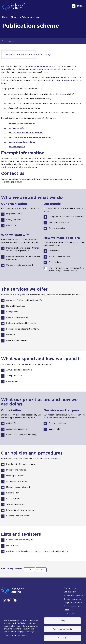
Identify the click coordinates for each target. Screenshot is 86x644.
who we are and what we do (22, 124)
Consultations (55, 262)
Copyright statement (73, 603)
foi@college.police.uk (12, 182)
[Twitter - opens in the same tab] (4, 600)
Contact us (11, 225)
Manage (62, 621)
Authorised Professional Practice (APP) (24, 300)
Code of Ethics (13, 423)
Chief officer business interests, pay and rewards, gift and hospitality (37, 551)
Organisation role (14, 214)
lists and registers (17, 147)
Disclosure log (13, 545)
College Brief (12, 312)
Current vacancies (57, 228)
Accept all (63, 638)
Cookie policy (22, 635)
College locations (14, 220)
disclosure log (52, 77)
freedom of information (64, 80)
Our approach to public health (20, 265)
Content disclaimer (72, 606)
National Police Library (17, 306)
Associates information (59, 222)
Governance (54, 251)
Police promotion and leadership (21, 323)
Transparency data (15, 376)
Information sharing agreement (20, 510)
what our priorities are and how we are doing (30, 137)
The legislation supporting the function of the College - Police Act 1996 (66, 270)
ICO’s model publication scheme (37, 66)
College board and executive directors (66, 217)
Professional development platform (22, 329)
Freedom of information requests (21, 464)
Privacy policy (9, 635)
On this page (8, 41)
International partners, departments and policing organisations (23, 249)
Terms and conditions (16, 504)
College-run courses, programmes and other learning (23, 258)
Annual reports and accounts (19, 370)
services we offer (17, 128)
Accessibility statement (17, 429)
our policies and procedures (22, 142)
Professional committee (60, 256)
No (42, 569)
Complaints (69, 613)
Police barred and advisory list (20, 540)
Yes (30, 569)
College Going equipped (17, 317)
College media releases (17, 340)
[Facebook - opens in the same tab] (15, 600)
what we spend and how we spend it (26, 133)
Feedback (68, 610)
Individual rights (13, 499)
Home (5, 17)
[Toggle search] (74, 6)
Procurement (12, 381)
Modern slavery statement (18, 487)
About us (15, 17)
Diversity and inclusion (16, 470)
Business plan (55, 429)
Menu (80, 6)
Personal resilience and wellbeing (21, 435)
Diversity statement (15, 476)
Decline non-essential (63, 629)
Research (10, 335)
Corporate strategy (57, 423)
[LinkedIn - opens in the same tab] (9, 600)
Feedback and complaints (18, 516)
